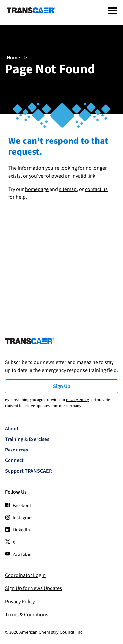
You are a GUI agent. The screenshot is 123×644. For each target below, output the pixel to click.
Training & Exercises (27, 439)
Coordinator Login (25, 575)
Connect (14, 460)
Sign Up (62, 386)
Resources (16, 450)
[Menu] (112, 11)
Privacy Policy (77, 400)
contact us (96, 189)
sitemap (68, 189)
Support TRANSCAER (28, 471)
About (12, 429)
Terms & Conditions (27, 615)
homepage (37, 189)
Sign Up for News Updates (33, 588)
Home (13, 58)
